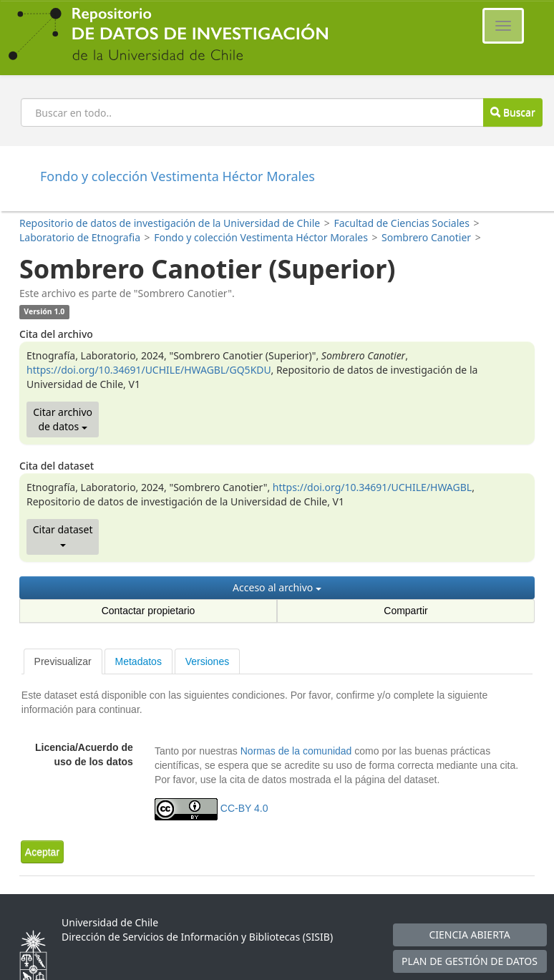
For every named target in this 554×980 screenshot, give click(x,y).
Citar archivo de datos (63, 419)
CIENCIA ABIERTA (469, 935)
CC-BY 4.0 (244, 808)
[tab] (63, 661)
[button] (42, 852)
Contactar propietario (149, 611)
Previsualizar (63, 661)
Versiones (207, 661)
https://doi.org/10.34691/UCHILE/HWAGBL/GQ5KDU (149, 370)
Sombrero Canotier (426, 237)
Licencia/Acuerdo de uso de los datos (84, 755)
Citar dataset (63, 534)
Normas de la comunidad (296, 751)
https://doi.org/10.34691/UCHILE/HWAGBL (372, 487)
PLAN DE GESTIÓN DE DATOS (470, 961)
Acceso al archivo (277, 587)
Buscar (512, 112)
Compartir (405, 611)
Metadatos (138, 661)
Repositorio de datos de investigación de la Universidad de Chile (170, 223)
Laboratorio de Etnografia (80, 237)
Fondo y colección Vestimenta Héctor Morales (261, 237)
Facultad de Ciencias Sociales (402, 223)
